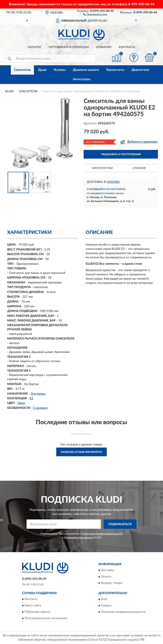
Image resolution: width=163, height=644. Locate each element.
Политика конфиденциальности (123, 612)
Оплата (106, 577)
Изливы (60, 70)
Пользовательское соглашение (46, 618)
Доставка (107, 570)
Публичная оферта (37, 612)
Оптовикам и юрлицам (69, 47)
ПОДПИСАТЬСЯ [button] (120, 524)
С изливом (40, 408)
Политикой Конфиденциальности (102, 534)
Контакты (127, 47)
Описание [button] (139, 168)
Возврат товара (112, 583)
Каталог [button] (35, 47)
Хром (21, 403)
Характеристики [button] (102, 168)
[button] (95, 14)
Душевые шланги (86, 70)
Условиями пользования (79, 537)
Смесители (22, 70)
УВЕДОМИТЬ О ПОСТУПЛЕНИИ (121, 154)
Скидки (106, 606)
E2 (31, 398)
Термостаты (115, 70)
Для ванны (38, 394)
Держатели (140, 70)
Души (42, 70)
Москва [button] (113, 182)
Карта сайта (33, 606)
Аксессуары (82, 79)
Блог (104, 599)
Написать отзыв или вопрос (81, 452)
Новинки (104, 47)
